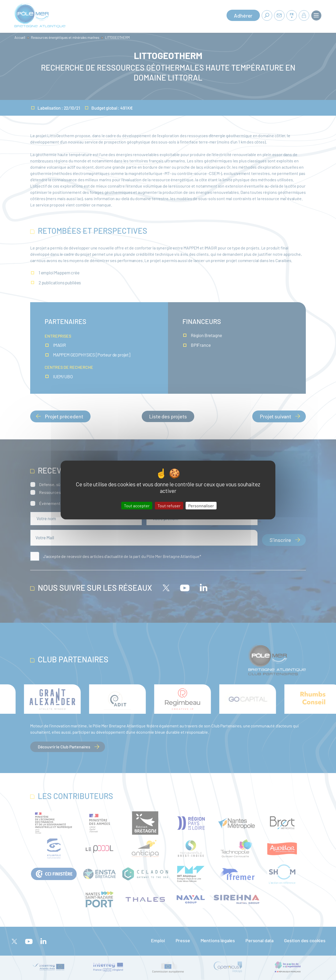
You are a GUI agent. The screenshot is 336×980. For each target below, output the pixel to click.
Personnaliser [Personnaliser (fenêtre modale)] (201, 506)
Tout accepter (137, 506)
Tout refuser (169, 506)
